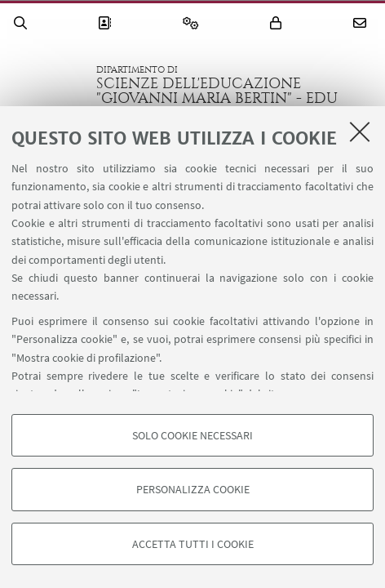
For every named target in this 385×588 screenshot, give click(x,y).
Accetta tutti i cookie (193, 544)
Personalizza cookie (193, 489)
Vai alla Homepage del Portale (48, 85)
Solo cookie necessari (192, 435)
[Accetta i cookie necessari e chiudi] (360, 131)
